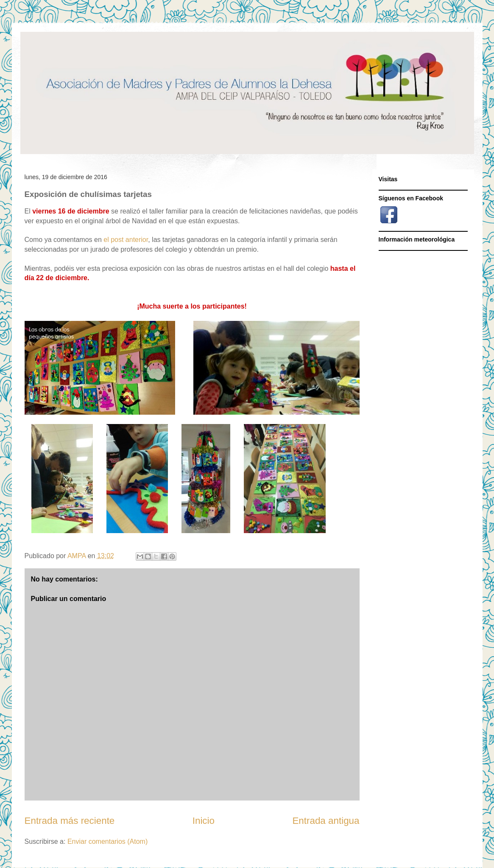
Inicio (204, 821)
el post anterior (126, 240)
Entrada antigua (326, 821)
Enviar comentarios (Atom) (107, 841)
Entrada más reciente (70, 821)
